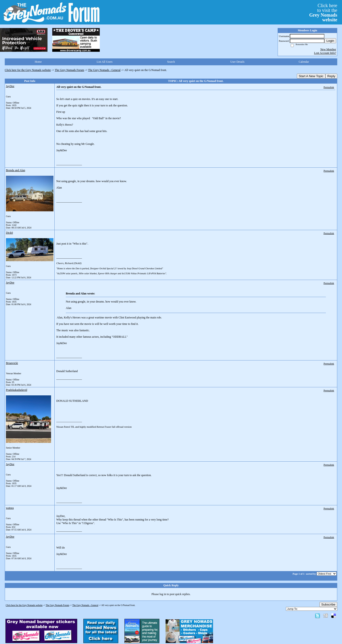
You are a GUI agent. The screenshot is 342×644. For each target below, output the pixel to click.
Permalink (329, 87)
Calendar (304, 62)
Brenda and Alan (16, 170)
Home (38, 62)
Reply (331, 76)
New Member (328, 49)
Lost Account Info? (325, 53)
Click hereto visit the (323, 13)
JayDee (10, 86)
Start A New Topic (311, 76)
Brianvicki (12, 363)
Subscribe (328, 604)
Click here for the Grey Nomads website (28, 70)
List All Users (105, 62)
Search (171, 62)
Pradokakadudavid (17, 390)
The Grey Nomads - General (104, 70)
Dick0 (9, 233)
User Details (237, 62)
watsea (10, 508)
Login (330, 41)
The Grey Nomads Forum (70, 70)
